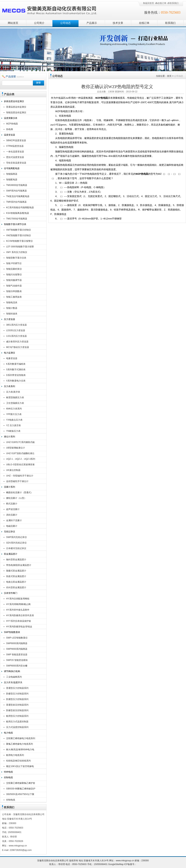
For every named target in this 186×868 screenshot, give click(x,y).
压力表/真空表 (13, 392)
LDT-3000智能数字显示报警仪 (20, 247)
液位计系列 (9, 437)
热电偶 (9, 129)
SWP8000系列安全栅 (17, 666)
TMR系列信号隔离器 (16, 202)
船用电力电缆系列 (15, 755)
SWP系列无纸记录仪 (16, 537)
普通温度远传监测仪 (16, 107)
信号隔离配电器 (12, 168)
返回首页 (148, 3)
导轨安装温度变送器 (16, 163)
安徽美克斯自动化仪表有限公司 (56, 10)
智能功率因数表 (14, 291)
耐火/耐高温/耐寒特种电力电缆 (20, 750)
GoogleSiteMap (116, 864)
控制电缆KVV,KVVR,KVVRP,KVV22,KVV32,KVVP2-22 (21, 800)
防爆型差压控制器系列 (17, 710)
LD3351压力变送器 (16, 330)
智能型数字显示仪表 (16, 258)
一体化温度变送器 (15, 152)
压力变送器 (9, 319)
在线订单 (161, 3)
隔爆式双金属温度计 (16, 571)
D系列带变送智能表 (16, 375)
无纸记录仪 (9, 532)
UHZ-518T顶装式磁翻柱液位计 (20, 454)
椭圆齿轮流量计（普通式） (20, 492)
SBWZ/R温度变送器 (16, 140)
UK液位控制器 (13, 470)
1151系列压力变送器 (16, 336)
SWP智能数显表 (12, 632)
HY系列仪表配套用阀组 (18, 599)
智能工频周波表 (14, 297)
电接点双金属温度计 (16, 582)
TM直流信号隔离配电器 (18, 196)
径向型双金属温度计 (16, 587)
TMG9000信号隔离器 (17, 185)
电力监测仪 (9, 353)
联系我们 (173, 3)
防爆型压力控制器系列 (17, 694)
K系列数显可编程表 (16, 364)
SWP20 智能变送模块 (17, 660)
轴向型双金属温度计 (16, 560)
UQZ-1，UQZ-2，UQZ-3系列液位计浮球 (21, 459)
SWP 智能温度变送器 (17, 655)
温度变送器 (9, 135)
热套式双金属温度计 (16, 576)
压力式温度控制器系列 (17, 727)
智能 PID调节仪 (14, 263)
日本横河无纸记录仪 (16, 548)
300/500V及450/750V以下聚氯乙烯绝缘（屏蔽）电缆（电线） (21, 795)
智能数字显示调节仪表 (15, 224)
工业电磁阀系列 (14, 677)
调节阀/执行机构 (12, 671)
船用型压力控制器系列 (17, 716)
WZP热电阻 (12, 124)
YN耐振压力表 (13, 431)
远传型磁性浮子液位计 (17, 481)
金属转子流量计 (14, 520)
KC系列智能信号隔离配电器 (20, 208)
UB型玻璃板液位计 (16, 448)
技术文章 (118, 23)
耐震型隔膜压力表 (15, 397)
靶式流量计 (12, 504)
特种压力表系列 (14, 409)
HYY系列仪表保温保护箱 (19, 621)
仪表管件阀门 (11, 593)
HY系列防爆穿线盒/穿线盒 (19, 627)
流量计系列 (9, 487)
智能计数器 (12, 308)
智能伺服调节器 (14, 280)
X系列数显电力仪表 (16, 381)
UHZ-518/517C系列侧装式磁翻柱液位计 (20, 443)
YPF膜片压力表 (14, 414)
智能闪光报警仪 (14, 275)
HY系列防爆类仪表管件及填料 (20, 616)
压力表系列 (9, 386)
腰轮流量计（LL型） (16, 498)
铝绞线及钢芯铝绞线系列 (18, 761)
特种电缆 (8, 772)
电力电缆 (8, 733)
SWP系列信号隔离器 (16, 191)
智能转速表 (12, 314)
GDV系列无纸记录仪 (16, 543)
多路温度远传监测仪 (14, 101)
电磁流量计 (12, 526)
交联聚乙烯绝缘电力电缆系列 (21, 738)
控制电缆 (8, 777)
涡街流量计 (12, 515)
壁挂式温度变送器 (15, 157)
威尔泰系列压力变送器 (17, 342)
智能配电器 (12, 180)
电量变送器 (12, 358)
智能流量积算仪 (14, 269)
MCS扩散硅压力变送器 (18, 347)
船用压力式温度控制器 (17, 722)
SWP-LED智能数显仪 (17, 638)
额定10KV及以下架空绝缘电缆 (20, 767)
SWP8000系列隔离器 (17, 643)
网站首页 (13, 23)
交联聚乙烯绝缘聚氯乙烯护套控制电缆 (21, 784)
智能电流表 (12, 302)
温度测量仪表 (11, 118)
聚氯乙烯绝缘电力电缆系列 (20, 744)
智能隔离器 (12, 174)
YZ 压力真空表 (13, 425)
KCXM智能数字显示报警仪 (19, 241)
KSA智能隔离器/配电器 (18, 213)
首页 (169, 76)
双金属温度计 (11, 554)
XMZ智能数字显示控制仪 (19, 235)
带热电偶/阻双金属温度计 (19, 565)
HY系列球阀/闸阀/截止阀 (18, 604)
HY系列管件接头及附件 (18, 610)
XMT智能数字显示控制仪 (19, 230)
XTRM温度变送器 (15, 146)
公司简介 (39, 23)
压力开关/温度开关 (13, 682)
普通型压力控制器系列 (17, 688)
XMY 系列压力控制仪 (17, 252)
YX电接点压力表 (14, 420)
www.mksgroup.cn (125, 861)
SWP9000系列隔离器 (17, 649)
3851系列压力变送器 (16, 325)
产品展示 (92, 23)
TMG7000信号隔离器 (17, 219)
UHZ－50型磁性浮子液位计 (20, 476)
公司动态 (65, 23)
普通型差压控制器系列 (17, 705)
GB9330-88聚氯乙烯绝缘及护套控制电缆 (21, 789)
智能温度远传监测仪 (16, 113)
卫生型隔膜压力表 (15, 403)
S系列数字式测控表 (16, 370)
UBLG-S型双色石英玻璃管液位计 (20, 465)
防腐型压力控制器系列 (17, 699)
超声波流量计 (13, 509)
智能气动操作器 (14, 286)
